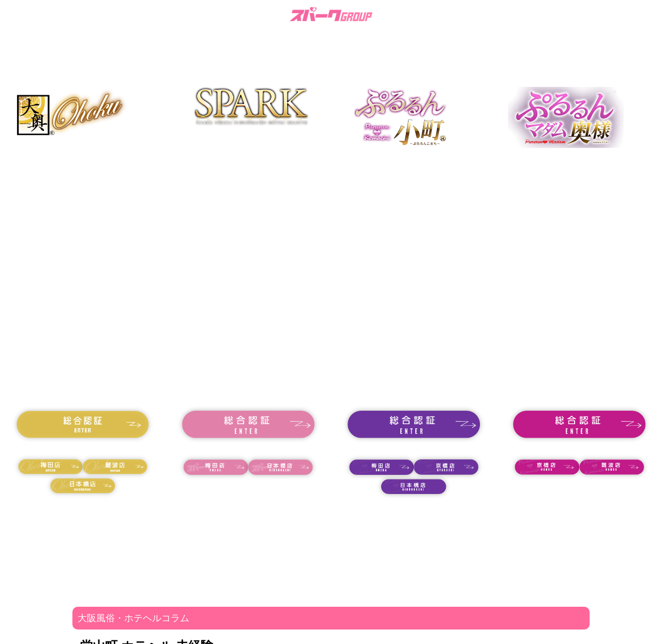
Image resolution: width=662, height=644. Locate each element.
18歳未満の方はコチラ (83, 448)
